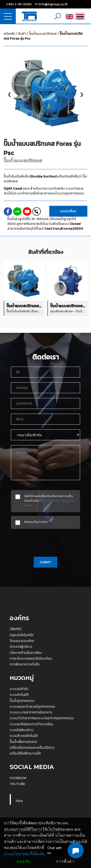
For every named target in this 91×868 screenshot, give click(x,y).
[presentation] (46, 542)
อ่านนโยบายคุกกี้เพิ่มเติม (25, 854)
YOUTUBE (17, 784)
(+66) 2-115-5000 (19, 4)
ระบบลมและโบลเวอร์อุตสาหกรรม (32, 706)
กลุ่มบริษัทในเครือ (22, 635)
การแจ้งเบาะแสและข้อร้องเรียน (31, 658)
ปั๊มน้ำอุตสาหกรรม (22, 701)
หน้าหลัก (9, 34)
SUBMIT (45, 562)
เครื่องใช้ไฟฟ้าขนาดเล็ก (25, 753)
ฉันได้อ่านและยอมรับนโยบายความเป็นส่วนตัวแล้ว (50, 501)
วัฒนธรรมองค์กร (22, 641)
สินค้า (22, 34)
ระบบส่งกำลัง (19, 689)
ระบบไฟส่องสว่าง (22, 730)
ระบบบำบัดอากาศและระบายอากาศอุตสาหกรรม (42, 718)
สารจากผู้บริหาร (21, 647)
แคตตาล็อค (68, 211)
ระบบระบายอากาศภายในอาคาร (31, 712)
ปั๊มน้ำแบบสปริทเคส (43, 36)
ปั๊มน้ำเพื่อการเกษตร (23, 742)
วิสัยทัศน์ (16, 629)
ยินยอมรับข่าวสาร (36, 522)
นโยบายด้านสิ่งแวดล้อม (26, 653)
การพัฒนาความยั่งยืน (25, 664)
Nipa (19, 801)
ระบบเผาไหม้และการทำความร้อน (31, 724)
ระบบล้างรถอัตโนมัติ (24, 736)
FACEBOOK (18, 778)
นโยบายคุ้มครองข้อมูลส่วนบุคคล (50, 503)
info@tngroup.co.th (53, 4)
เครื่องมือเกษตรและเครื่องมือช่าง (32, 747)
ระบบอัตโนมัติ (19, 695)
